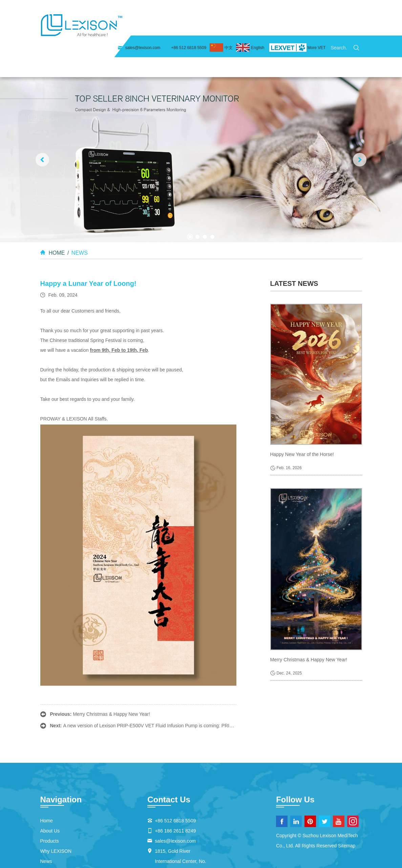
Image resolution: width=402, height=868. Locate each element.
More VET (316, 8)
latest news (294, 244)
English (258, 8)
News (292, 27)
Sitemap (347, 807)
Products (206, 27)
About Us (167, 27)
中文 (229, 8)
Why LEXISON (251, 27)
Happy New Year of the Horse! (302, 415)
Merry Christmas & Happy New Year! (111, 675)
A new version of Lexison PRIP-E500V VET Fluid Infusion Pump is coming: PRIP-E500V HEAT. (163, 687)
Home (133, 27)
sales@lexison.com (143, 8)
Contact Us (328, 27)
